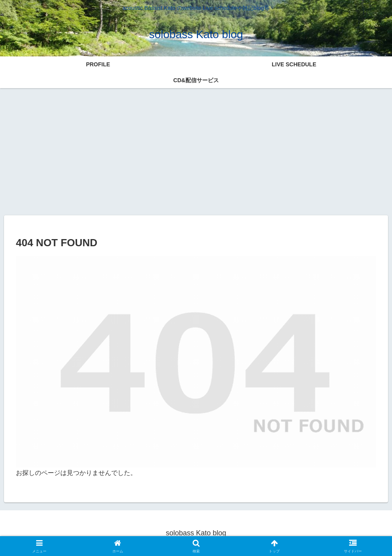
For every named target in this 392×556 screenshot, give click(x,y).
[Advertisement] (196, 150)
